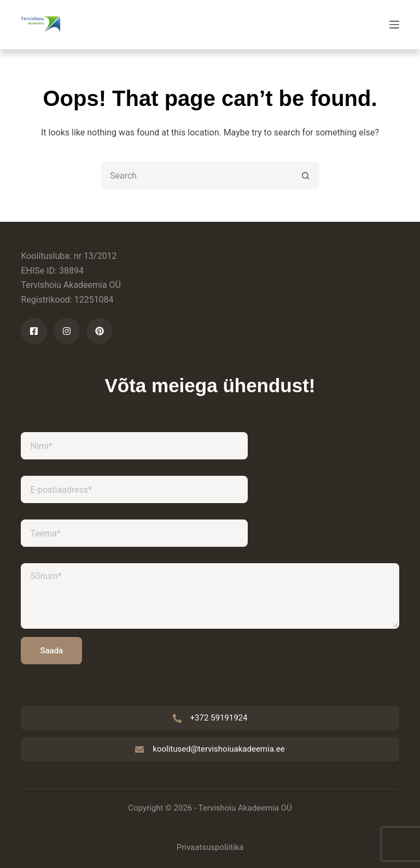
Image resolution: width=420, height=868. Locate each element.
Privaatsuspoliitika (210, 847)
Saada (51, 651)
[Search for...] (196, 175)
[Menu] (394, 25)
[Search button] (306, 175)
